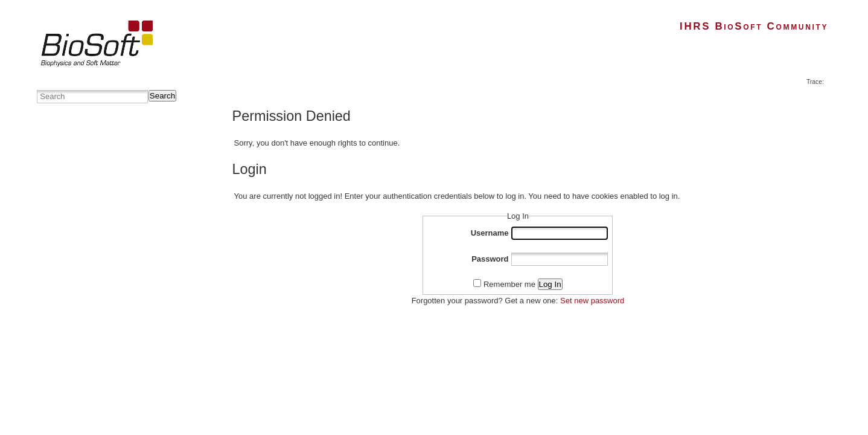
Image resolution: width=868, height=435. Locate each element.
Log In (550, 284)
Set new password (592, 301)
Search (162, 96)
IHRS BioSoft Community (754, 26)
